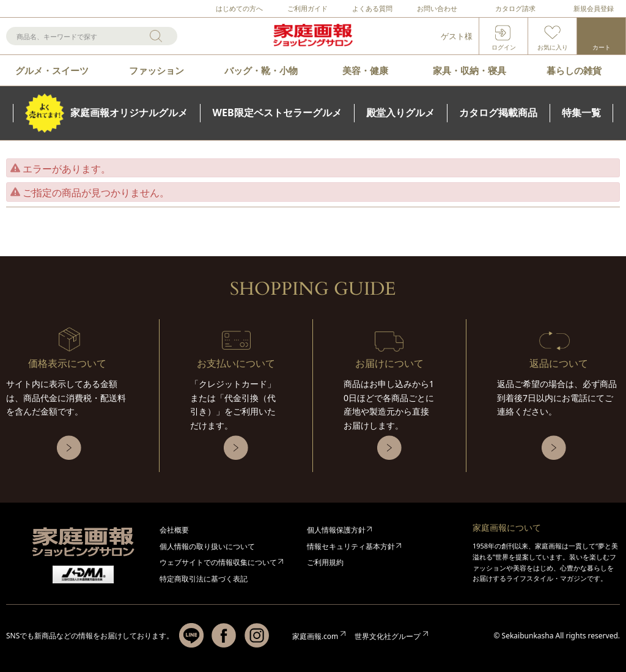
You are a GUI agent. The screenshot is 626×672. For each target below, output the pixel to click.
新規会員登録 (594, 8)
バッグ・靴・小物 (261, 70)
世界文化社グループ (388, 636)
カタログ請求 (515, 8)
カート (602, 47)
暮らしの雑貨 (574, 70)
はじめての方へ (239, 8)
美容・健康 (365, 70)
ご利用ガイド (307, 8)
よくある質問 (372, 8)
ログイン (504, 47)
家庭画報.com (315, 636)
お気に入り (553, 47)
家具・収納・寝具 (469, 70)
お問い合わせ (437, 8)
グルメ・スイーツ (52, 70)
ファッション (156, 70)
